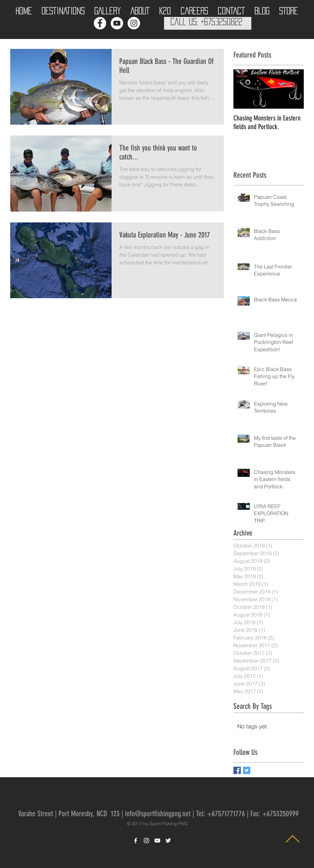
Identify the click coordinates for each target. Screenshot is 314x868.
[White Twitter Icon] (168, 841)
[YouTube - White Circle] (117, 23)
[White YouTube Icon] (157, 841)
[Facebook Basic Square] (237, 770)
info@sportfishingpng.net (158, 814)
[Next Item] (294, 89)
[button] (63, 9)
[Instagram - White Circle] (134, 23)
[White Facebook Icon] (136, 841)
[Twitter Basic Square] (247, 770)
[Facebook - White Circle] (100, 23)
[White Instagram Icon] (146, 841)
